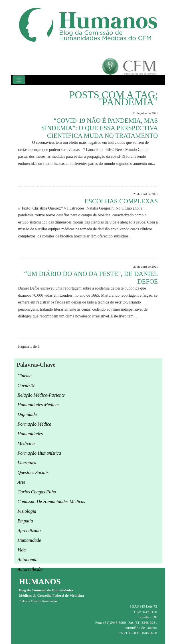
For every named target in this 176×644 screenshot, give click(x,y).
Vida (22, 550)
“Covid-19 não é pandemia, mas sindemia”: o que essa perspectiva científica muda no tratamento (100, 128)
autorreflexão (30, 569)
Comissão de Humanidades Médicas (51, 502)
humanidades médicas (38, 405)
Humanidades (30, 434)
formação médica (34, 424)
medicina (26, 443)
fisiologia (27, 511)
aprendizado (29, 531)
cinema (25, 376)
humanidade (29, 540)
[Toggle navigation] (19, 80)
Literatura (27, 463)
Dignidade (27, 414)
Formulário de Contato (141, 628)
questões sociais (33, 472)
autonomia (27, 560)
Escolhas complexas (121, 201)
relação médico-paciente (41, 395)
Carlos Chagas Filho (37, 492)
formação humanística (39, 453)
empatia (25, 521)
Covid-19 (26, 385)
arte (21, 482)
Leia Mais (147, 176)
